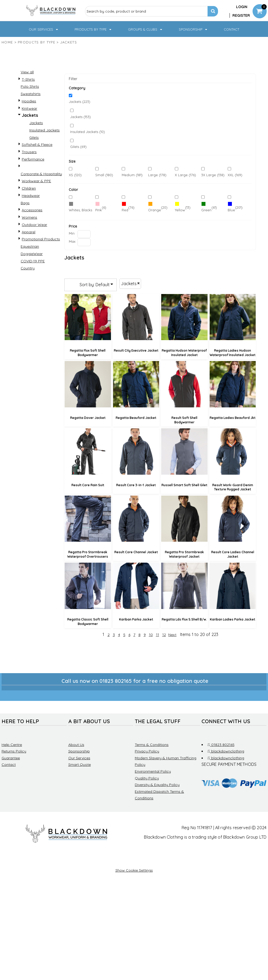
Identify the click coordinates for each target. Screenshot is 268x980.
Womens (29, 217)
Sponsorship (79, 751)
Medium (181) (132, 175)
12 (164, 635)
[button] (44, 29)
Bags (25, 203)
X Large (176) (185, 175)
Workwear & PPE (36, 181)
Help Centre (12, 745)
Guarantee (11, 758)
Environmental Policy (153, 771)
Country (28, 268)
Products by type (37, 42)
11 (158, 635)
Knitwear (29, 108)
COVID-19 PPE (33, 261)
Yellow (180, 210)
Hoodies (29, 101)
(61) (209, 208)
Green (206, 210)
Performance (33, 159)
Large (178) (157, 175)
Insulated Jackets (44, 130)
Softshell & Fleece (37, 145)
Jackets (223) (80, 102)
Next (172, 635)
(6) (101, 208)
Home (7, 42)
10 (151, 635)
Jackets (36, 123)
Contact (9, 765)
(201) (235, 208)
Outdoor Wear (34, 225)
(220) (81, 208)
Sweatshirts (31, 94)
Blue (231, 210)
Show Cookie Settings (134, 870)
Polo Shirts (30, 86)
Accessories (32, 210)
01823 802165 (221, 745)
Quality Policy (147, 778)
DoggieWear (32, 254)
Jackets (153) (80, 117)
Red (125, 210)
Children (29, 188)
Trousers (29, 152)
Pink (99, 210)
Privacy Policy (147, 751)
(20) (158, 208)
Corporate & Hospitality (41, 174)
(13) (183, 208)
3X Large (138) (213, 175)
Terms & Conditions (152, 745)
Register (241, 15)
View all (27, 72)
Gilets (34, 137)
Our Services (79, 758)
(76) (128, 208)
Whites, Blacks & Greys (87, 210)
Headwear (31, 196)
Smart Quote (80, 765)
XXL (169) (235, 175)
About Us (76, 745)
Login (242, 7)
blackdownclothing (226, 751)
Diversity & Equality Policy (157, 785)
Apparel (29, 232)
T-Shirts (28, 79)
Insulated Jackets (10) (88, 132)
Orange (155, 210)
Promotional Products (41, 239)
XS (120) (75, 175)
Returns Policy (14, 751)
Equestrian (30, 246)
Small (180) (104, 175)
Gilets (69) (78, 147)
